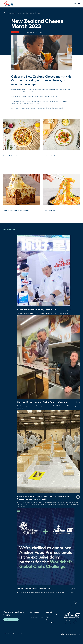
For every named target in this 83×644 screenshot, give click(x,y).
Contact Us (11, 620)
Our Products (34, 612)
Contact (49, 620)
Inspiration (50, 612)
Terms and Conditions (37, 618)
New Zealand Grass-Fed (53, 616)
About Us (33, 615)
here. (57, 96)
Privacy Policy (51, 623)
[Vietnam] (4, 13)
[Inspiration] (12, 13)
